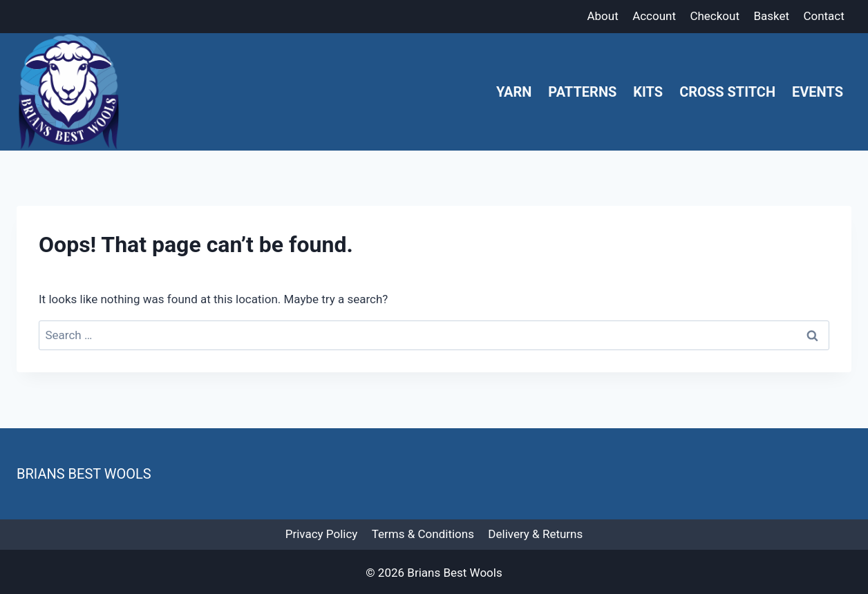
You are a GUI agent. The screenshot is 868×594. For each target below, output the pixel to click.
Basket (771, 16)
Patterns (582, 92)
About (602, 16)
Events (818, 92)
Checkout (715, 16)
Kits (648, 92)
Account (654, 16)
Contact (823, 16)
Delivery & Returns (535, 534)
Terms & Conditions (423, 534)
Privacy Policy (322, 534)
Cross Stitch (727, 92)
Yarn (514, 92)
